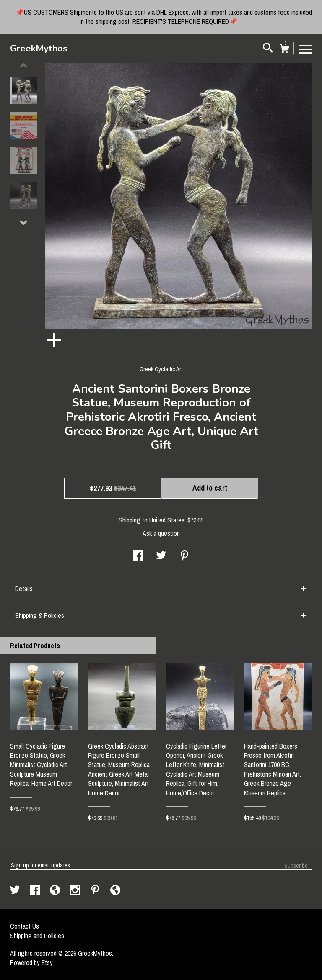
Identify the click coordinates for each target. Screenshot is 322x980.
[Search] (268, 49)
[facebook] (36, 891)
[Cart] (284, 50)
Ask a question (161, 533)
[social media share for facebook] (138, 556)
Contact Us (25, 926)
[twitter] (16, 891)
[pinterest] (96, 891)
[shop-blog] (56, 891)
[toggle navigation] (306, 49)
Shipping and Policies (37, 936)
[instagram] (76, 891)
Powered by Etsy (31, 962)
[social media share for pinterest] (184, 556)
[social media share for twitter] (161, 556)
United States (167, 520)
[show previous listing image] (23, 66)
